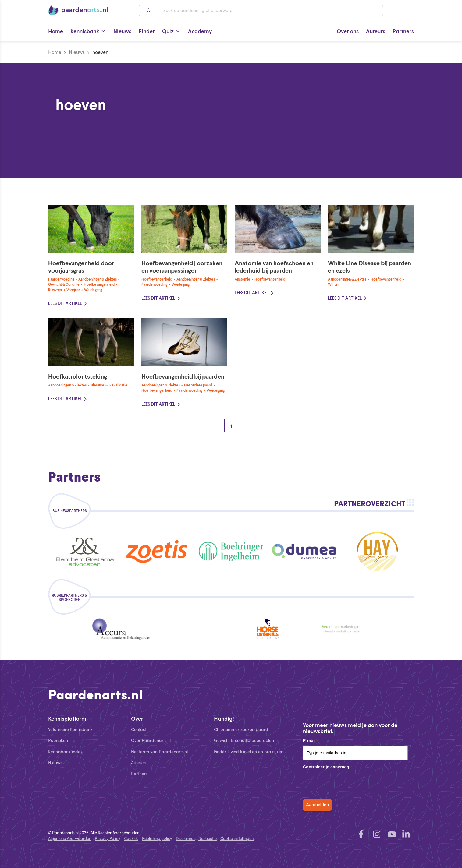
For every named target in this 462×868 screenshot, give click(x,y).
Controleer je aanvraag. (327, 767)
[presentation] (349, 784)
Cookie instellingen (237, 838)
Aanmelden (317, 805)
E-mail (310, 741)
